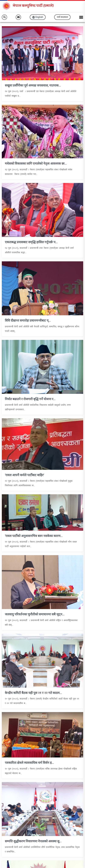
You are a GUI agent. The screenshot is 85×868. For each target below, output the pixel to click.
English (38, 17)
